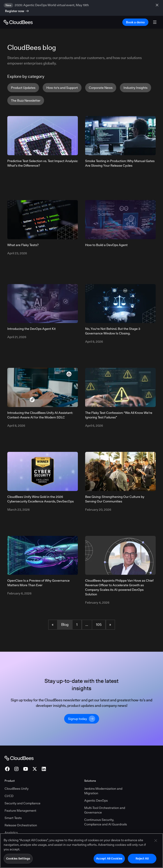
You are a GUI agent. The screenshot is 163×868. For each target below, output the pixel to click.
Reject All (142, 861)
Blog (65, 625)
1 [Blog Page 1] (77, 625)
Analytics (11, 833)
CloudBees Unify (17, 789)
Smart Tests (13, 818)
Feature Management (20, 811)
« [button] (53, 625)
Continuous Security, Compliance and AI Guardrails (106, 822)
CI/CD (9, 796)
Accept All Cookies (109, 861)
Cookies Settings (18, 861)
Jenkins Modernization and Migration (103, 791)
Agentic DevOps (96, 800)
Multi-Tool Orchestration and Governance (105, 810)
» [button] (110, 625)
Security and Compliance (22, 803)
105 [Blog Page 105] (99, 625)
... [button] (87, 625)
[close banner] (158, 8)
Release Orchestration (21, 825)
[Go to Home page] (18, 22)
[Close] (156, 843)
